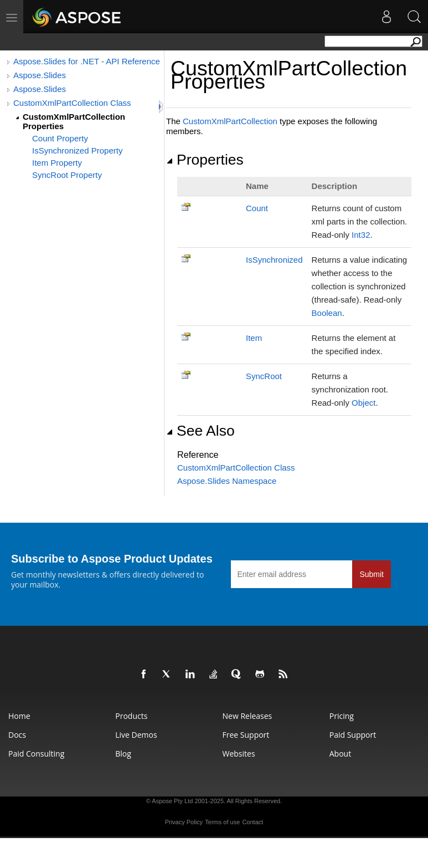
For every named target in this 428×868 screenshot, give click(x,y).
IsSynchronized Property (77, 150)
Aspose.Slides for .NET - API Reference (87, 61)
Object (363, 403)
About (340, 754)
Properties (205, 160)
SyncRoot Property (67, 175)
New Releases (247, 716)
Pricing (342, 716)
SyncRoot (264, 376)
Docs (17, 735)
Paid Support (353, 735)
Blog (123, 754)
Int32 (361, 235)
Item (254, 338)
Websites (239, 754)
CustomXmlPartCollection (230, 121)
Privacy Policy (184, 822)
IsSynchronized (274, 260)
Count (257, 208)
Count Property (60, 138)
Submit (372, 574)
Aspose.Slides (40, 75)
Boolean (327, 313)
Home (19, 716)
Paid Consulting (36, 754)
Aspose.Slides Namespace (227, 481)
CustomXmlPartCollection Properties (74, 121)
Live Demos (136, 735)
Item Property (57, 163)
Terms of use (222, 822)
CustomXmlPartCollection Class (72, 103)
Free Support (246, 735)
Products (131, 716)
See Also (200, 431)
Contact (252, 822)
